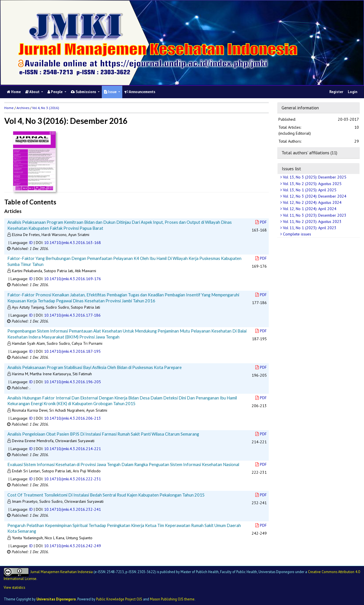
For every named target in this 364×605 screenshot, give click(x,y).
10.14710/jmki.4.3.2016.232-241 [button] (73, 509)
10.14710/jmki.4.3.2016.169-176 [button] (73, 279)
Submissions (84, 92)
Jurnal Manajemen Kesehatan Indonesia (62, 572)
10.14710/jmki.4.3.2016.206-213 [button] (73, 418)
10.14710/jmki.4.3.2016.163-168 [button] (73, 243)
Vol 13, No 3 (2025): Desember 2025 (314, 177)
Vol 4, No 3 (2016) (46, 108)
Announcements (140, 92)
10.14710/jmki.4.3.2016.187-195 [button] (72, 351)
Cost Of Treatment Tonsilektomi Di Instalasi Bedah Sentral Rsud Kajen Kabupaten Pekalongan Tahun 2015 (106, 495)
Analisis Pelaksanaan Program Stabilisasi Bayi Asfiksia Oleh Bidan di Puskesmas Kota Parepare (95, 367)
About (33, 92)
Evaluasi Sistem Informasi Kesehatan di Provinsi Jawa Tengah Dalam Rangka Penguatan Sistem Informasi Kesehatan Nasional (123, 464)
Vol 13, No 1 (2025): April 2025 (309, 190)
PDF (261, 222)
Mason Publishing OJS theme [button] (172, 599)
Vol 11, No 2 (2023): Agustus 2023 (312, 222)
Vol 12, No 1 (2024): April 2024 (309, 209)
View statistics (14, 587)
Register (336, 92)
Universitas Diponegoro (56, 599)
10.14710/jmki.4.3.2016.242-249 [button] (73, 546)
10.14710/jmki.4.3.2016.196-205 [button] (73, 382)
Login (352, 92)
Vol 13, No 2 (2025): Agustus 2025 (312, 184)
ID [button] (31, 243)
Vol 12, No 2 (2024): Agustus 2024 (312, 202)
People (55, 92)
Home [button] (9, 108)
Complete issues (296, 234)
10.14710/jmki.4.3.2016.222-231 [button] (73, 479)
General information (300, 108)
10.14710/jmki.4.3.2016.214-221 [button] (73, 449)
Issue (111, 92)
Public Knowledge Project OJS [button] (119, 599)
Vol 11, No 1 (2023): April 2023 (309, 228)
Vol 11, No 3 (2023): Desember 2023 (314, 215)
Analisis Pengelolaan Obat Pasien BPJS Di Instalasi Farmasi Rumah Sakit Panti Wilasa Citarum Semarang (103, 434)
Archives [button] (23, 108)
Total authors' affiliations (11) (309, 153)
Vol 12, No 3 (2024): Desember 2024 (314, 196)
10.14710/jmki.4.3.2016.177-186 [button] (72, 315)
